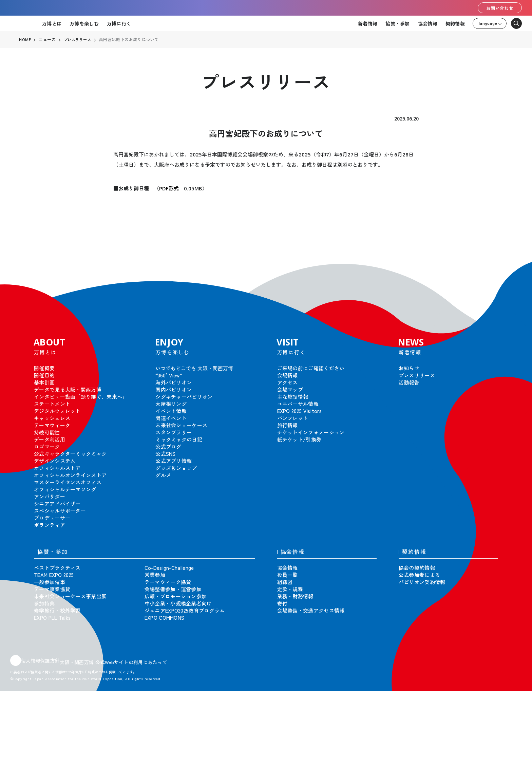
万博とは (52, 23)
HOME (25, 40)
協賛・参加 (397, 23)
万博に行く (119, 23)
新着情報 (368, 23)
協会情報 (428, 23)
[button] (512, 268)
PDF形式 (169, 188)
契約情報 (455, 23)
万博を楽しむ (84, 23)
